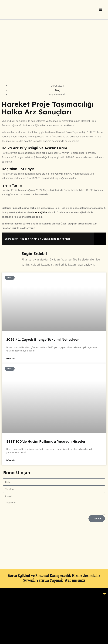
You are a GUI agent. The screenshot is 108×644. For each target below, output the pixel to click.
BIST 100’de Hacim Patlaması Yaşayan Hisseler (46, 441)
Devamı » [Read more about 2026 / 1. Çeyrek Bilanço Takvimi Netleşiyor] (11, 358)
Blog (58, 90)
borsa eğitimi (40, 212)
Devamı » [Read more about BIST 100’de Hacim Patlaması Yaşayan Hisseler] (11, 460)
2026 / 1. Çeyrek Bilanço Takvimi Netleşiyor (43, 339)
